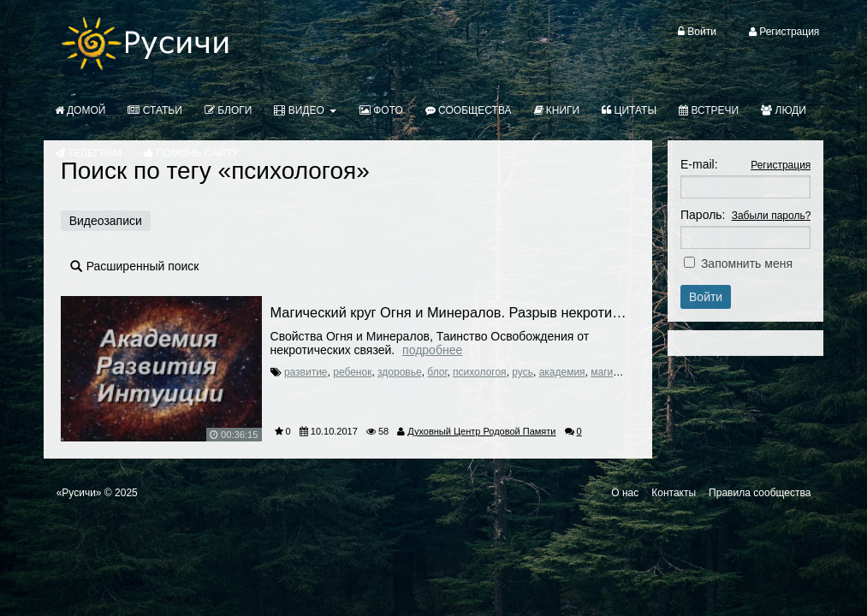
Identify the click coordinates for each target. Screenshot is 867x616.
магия (605, 372)
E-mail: (699, 164)
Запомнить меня (747, 264)
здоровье (400, 372)
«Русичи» (79, 493)
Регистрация (781, 165)
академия (562, 372)
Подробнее (432, 350)
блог (437, 372)
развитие (306, 372)
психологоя (480, 372)
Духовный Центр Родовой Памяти (481, 431)
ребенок (352, 372)
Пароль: (703, 215)
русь (523, 372)
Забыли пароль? (772, 216)
